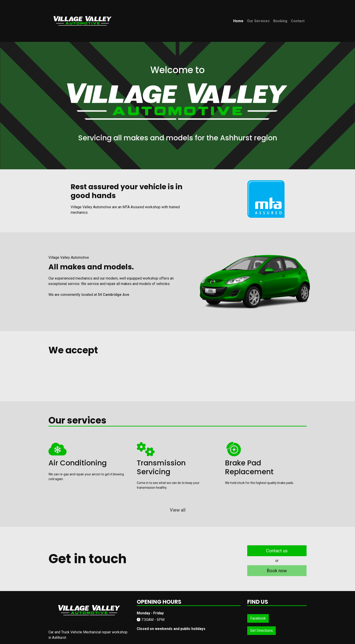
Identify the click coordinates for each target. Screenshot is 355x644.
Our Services (258, 21)
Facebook (258, 618)
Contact (298, 21)
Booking (280, 21)
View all (178, 510)
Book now (277, 571)
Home (238, 21)
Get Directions (261, 631)
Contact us (277, 551)
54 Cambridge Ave (114, 295)
